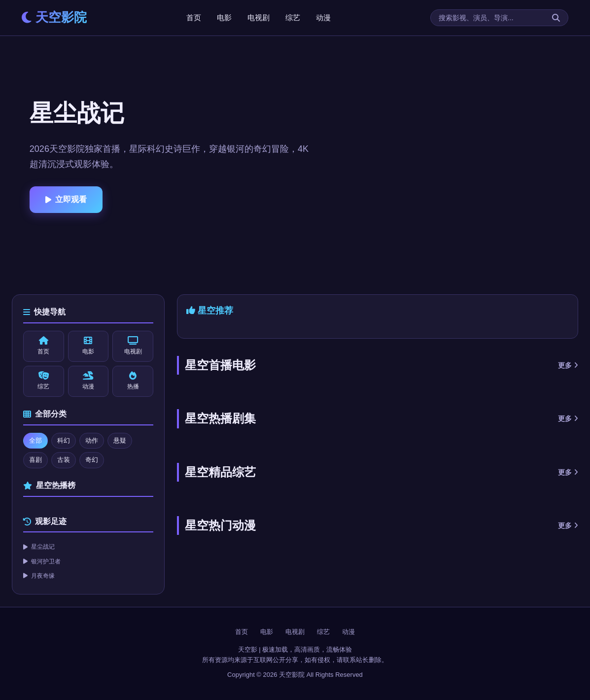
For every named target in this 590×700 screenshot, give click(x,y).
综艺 (293, 17)
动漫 (323, 17)
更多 (568, 365)
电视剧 (259, 17)
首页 (194, 17)
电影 (224, 17)
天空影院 (54, 17)
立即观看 (66, 199)
